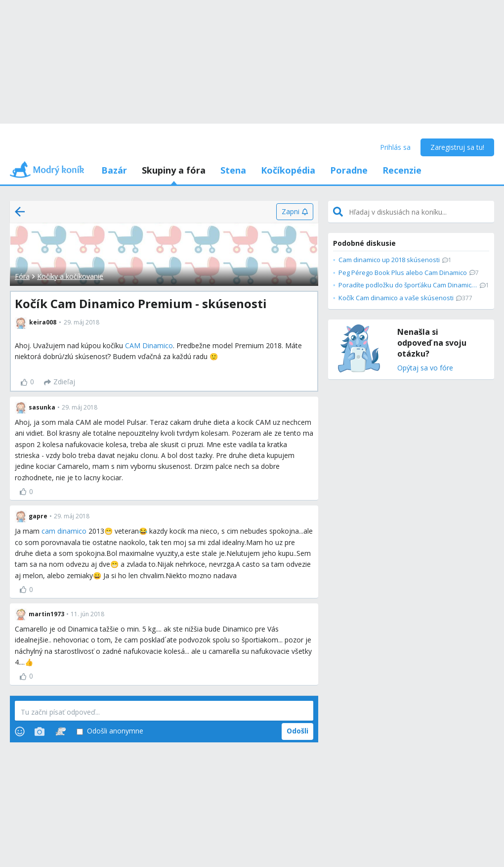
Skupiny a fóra (174, 170)
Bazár (114, 170)
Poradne (349, 170)
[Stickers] (61, 731)
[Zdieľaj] (60, 382)
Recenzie (402, 170)
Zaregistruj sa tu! (457, 147)
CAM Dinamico (149, 345)
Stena (233, 170)
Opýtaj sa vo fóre (425, 368)
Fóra (22, 276)
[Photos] (40, 731)
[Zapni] (295, 212)
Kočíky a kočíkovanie (70, 276)
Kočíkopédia (288, 170)
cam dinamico (64, 531)
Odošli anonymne (110, 731)
